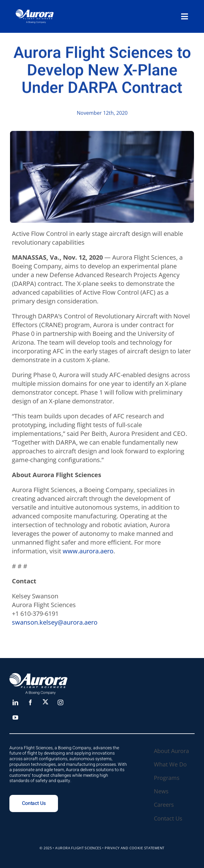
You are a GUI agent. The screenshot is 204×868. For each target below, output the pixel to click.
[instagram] (60, 702)
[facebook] (30, 702)
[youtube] (15, 717)
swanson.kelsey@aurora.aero (55, 622)
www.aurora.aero (88, 551)
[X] (45, 702)
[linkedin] (15, 702)
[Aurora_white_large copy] (35, 12)
